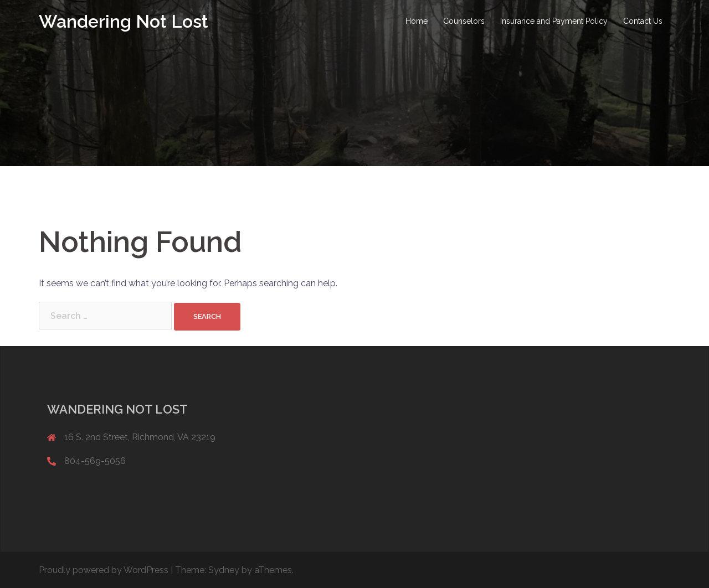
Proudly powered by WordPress (104, 570)
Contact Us (643, 21)
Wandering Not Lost (124, 21)
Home (417, 21)
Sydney (224, 570)
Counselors (464, 21)
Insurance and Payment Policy (554, 21)
